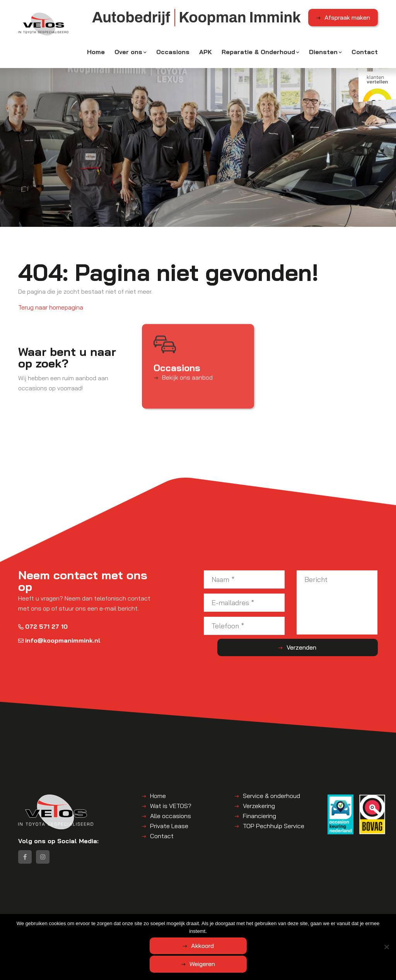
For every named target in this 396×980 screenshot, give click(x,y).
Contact (365, 57)
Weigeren (241, 965)
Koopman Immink (85, 931)
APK (206, 57)
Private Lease (169, 830)
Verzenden (347, 652)
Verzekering (259, 810)
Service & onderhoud (271, 800)
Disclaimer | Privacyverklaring (209, 931)
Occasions (173, 57)
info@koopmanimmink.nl (59, 644)
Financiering (259, 820)
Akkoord (167, 965)
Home (96, 57)
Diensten (323, 57)
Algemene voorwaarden (139, 931)
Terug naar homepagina (51, 311)
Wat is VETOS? (171, 810)
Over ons (128, 57)
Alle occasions (171, 820)
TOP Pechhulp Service (274, 830)
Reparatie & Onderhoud (258, 57)
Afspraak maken (347, 23)
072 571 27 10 (43, 630)
